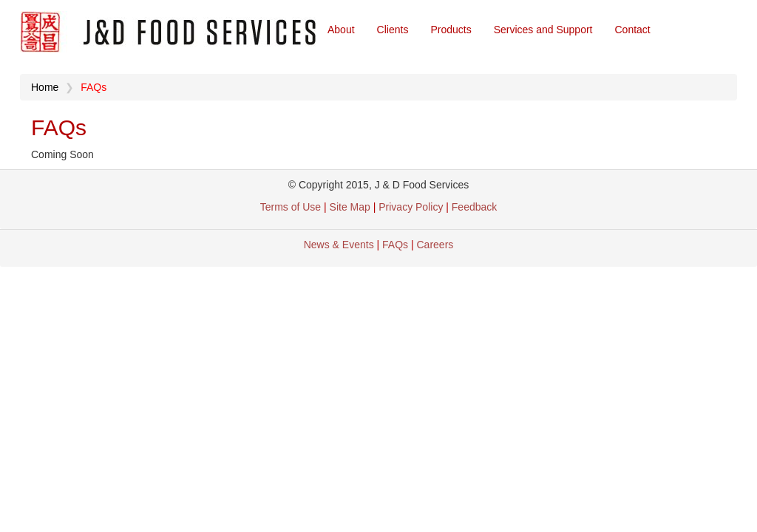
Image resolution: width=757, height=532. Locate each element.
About (341, 30)
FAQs (395, 245)
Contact (633, 30)
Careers (435, 245)
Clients (393, 30)
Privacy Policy (412, 207)
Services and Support (543, 30)
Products (451, 30)
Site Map (350, 207)
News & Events (339, 245)
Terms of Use (291, 207)
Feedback (474, 207)
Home (45, 87)
